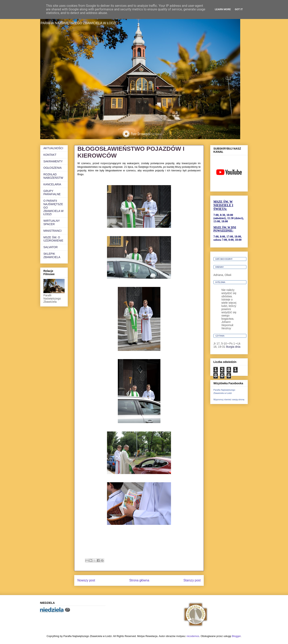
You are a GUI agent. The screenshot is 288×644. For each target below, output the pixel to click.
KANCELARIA (52, 184)
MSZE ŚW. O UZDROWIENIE (53, 239)
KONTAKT (50, 155)
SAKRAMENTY (53, 161)
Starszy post (192, 580)
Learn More (223, 9)
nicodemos (193, 636)
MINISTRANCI (52, 231)
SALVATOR (50, 247)
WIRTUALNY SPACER (52, 222)
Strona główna (139, 580)
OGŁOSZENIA (52, 168)
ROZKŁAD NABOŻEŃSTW (53, 176)
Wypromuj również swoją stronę (229, 399)
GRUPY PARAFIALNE (52, 193)
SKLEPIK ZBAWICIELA (52, 255)
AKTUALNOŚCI (53, 148)
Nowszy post (86, 580)
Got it (239, 9)
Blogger (236, 636)
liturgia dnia (233, 347)
